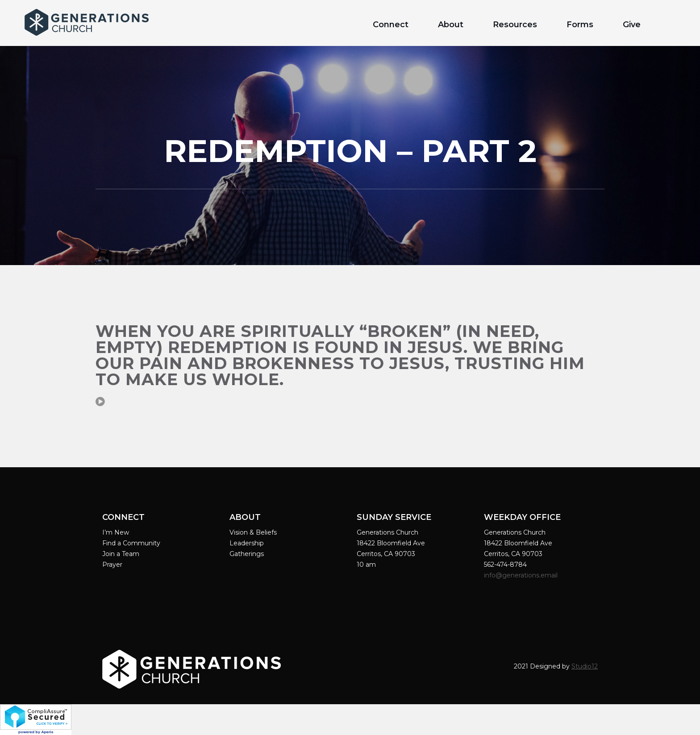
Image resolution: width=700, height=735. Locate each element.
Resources (515, 25)
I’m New (116, 532)
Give (632, 25)
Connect (391, 25)
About (451, 25)
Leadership (247, 543)
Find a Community (131, 543)
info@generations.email (522, 575)
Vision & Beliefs (253, 532)
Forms (580, 25)
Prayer (112, 565)
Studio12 (585, 666)
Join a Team (121, 554)
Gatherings (247, 554)
